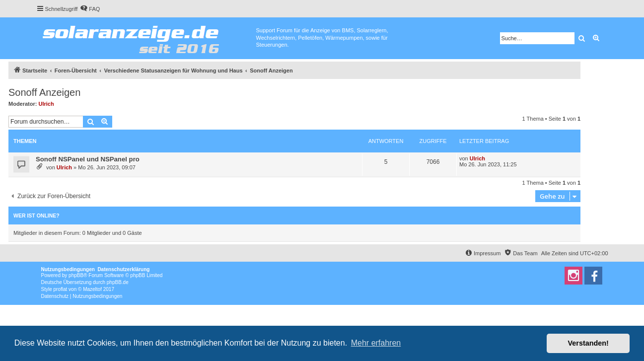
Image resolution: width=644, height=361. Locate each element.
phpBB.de (118, 282)
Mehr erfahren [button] (376, 343)
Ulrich (46, 104)
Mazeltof (92, 289)
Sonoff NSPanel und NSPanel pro (88, 159)
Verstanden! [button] (588, 343)
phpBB (76, 275)
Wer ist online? (36, 216)
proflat (61, 289)
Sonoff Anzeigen (44, 92)
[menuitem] (90, 9)
